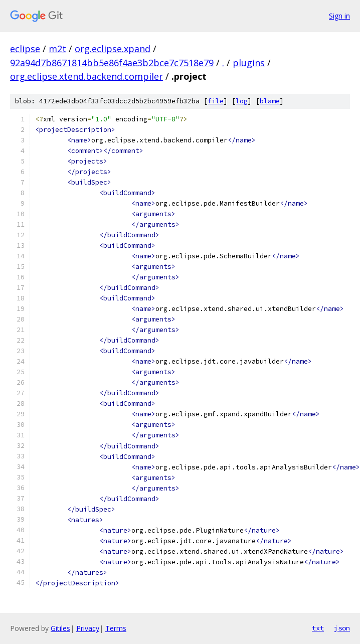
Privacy (88, 628)
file (216, 101)
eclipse (25, 49)
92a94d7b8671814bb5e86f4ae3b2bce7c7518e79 (112, 63)
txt (318, 628)
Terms (116, 628)
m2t (57, 49)
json (342, 628)
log (242, 101)
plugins (249, 63)
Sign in (339, 16)
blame (270, 101)
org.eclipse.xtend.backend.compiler (86, 76)
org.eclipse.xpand (113, 49)
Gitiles (60, 628)
